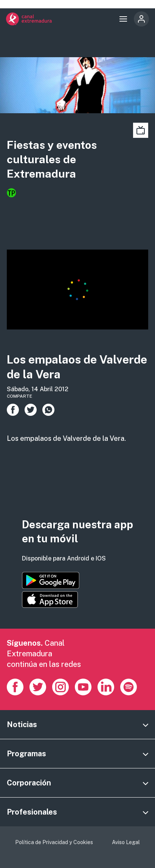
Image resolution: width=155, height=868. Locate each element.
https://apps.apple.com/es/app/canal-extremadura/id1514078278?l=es (50, 599)
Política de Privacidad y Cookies (54, 842)
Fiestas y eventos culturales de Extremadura (52, 159)
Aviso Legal (126, 842)
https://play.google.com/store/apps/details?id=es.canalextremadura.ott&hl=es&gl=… (51, 580)
